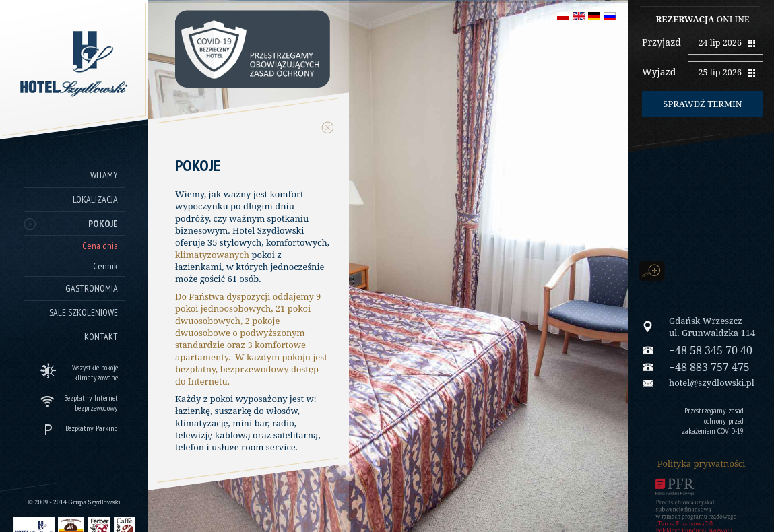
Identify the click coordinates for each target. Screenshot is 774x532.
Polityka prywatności (702, 463)
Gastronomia (92, 288)
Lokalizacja (95, 199)
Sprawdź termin (702, 104)
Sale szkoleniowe (84, 312)
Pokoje (103, 224)
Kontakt (101, 337)
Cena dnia (100, 246)
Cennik (105, 266)
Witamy (104, 175)
